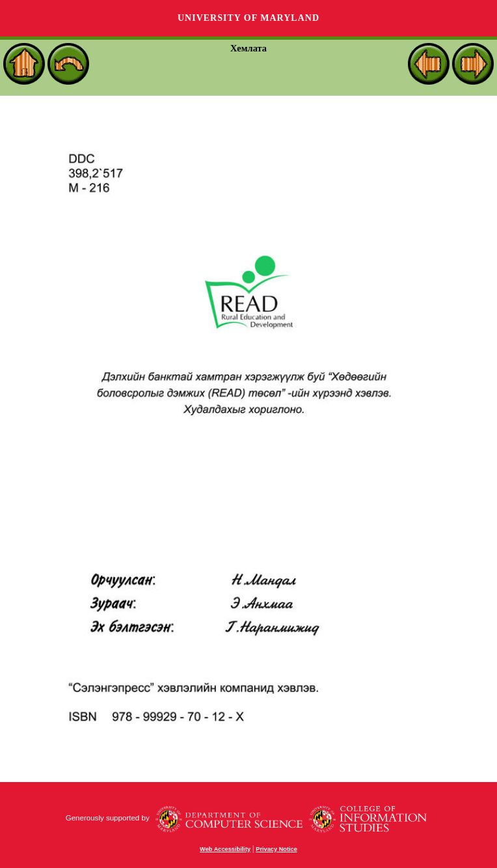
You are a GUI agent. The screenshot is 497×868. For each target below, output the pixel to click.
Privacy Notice (276, 849)
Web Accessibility (225, 849)
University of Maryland (248, 18)
